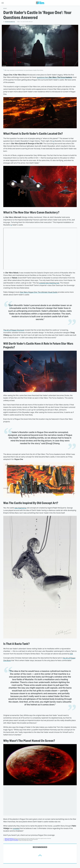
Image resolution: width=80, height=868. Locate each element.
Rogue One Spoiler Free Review (11, 840)
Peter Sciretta (10, 22)
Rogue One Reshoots (9, 838)
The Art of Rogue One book (14, 330)
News (5, 8)
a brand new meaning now (49, 283)
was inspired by (20, 508)
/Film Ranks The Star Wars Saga (11, 839)
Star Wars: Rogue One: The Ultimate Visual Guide (39, 292)
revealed (16, 828)
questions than (54, 77)
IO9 (71, 654)
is (54, 141)
